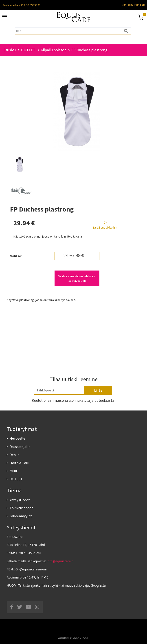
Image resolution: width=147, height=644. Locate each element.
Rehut (14, 455)
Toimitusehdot (21, 508)
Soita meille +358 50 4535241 (22, 5)
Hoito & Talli (19, 463)
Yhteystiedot (20, 500)
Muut (14, 471)
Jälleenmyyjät (21, 516)
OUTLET (16, 479)
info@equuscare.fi (60, 561)
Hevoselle (17, 438)
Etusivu (10, 50)
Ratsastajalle (20, 447)
